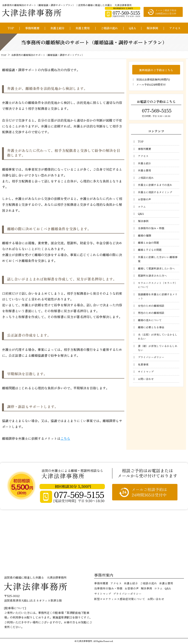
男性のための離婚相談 (151, 313)
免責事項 (143, 364)
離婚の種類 (144, 235)
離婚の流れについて (150, 320)
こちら (65, 438)
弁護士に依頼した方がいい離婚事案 (158, 259)
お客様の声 (144, 199)
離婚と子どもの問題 (150, 250)
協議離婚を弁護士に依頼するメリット (158, 296)
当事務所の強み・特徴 (151, 228)
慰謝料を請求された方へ (152, 276)
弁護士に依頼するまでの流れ (155, 185)
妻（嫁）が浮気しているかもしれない (158, 348)
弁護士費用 (83, 28)
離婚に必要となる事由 (151, 327)
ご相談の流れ (109, 28)
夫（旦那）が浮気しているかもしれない (158, 337)
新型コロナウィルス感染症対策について (120, 599)
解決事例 (152, 28)
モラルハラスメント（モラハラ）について (158, 285)
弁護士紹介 (57, 28)
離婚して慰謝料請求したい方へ (156, 268)
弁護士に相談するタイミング (155, 192)
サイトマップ (146, 372)
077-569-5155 (156, 110)
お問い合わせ (146, 379)
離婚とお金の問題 (148, 243)
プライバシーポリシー (151, 357)
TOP (11, 28)
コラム (142, 207)
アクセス (175, 28)
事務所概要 (32, 28)
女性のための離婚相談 (151, 306)
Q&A (132, 28)
